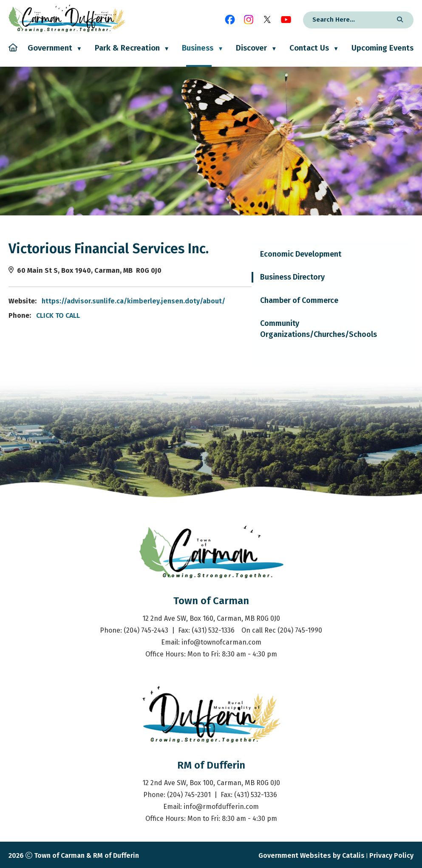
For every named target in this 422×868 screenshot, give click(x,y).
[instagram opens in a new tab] (249, 20)
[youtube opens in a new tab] (286, 20)
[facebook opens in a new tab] (230, 20)
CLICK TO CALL (228, 315)
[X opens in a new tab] (267, 20)
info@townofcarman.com (221, 642)
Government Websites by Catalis (312, 855)
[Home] (13, 55)
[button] (399, 20)
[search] (347, 20)
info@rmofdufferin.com (221, 807)
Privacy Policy (391, 855)
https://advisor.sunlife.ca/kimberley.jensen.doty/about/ (304, 301)
